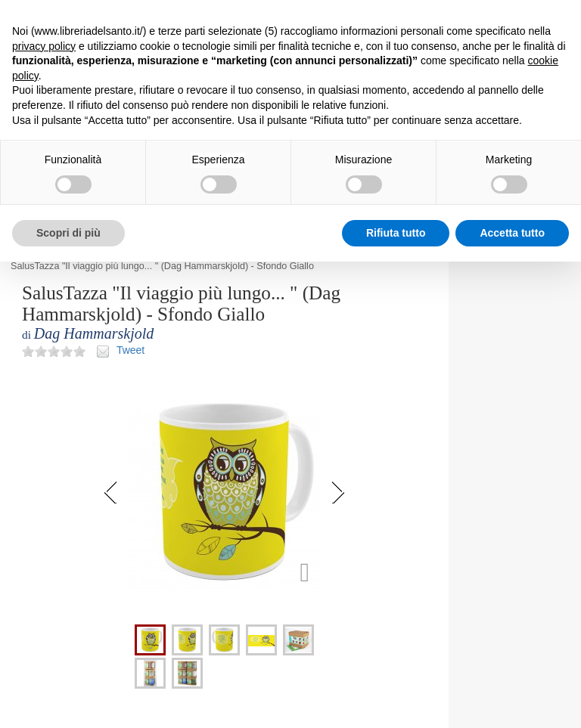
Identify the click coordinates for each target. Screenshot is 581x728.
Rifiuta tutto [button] (396, 233)
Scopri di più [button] (68, 233)
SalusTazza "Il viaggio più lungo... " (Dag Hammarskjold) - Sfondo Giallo (162, 266)
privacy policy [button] (44, 46)
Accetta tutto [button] (512, 233)
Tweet (130, 350)
